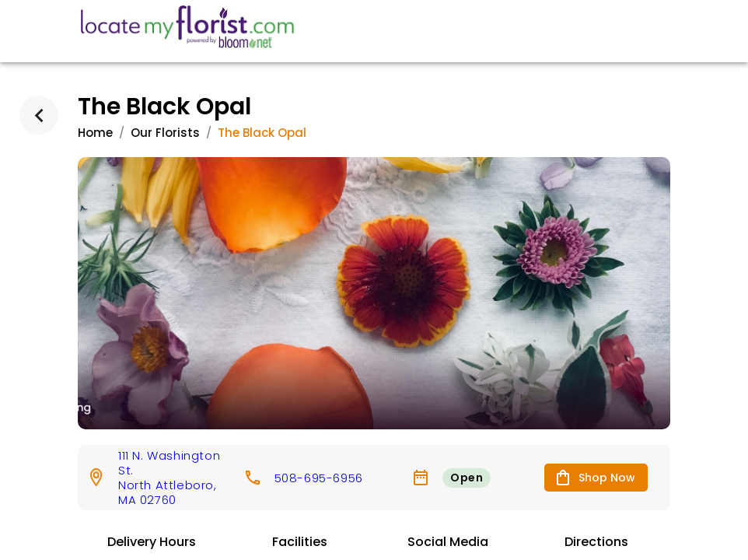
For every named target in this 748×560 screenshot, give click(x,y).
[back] (39, 115)
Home (95, 133)
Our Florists (165, 133)
